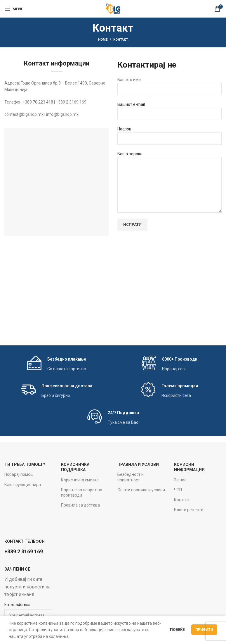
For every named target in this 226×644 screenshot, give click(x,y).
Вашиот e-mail (169, 111)
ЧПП (178, 490)
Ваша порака (169, 182)
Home (103, 40)
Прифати (204, 630)
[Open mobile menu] (14, 9)
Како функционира (23, 485)
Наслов (169, 136)
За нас (180, 480)
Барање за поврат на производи (82, 493)
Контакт (182, 500)
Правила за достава (80, 505)
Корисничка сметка (80, 480)
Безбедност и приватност (131, 477)
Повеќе (177, 630)
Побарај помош (19, 474)
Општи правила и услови (141, 490)
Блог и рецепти (189, 510)
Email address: (18, 605)
